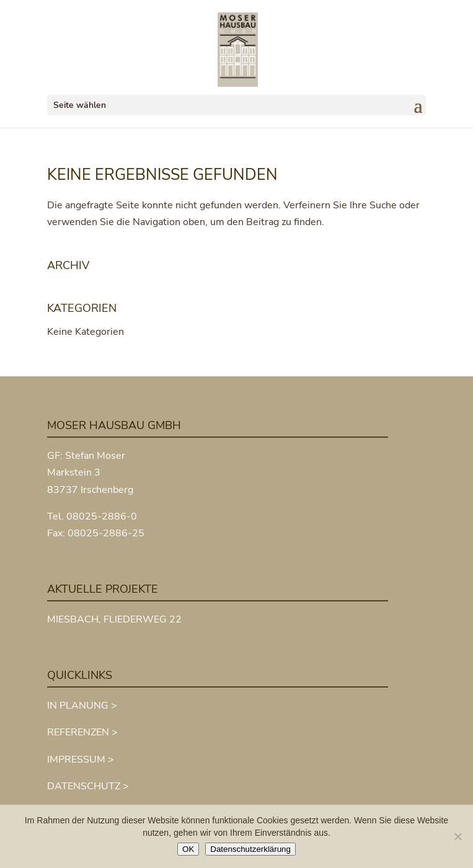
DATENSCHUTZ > (88, 786)
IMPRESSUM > (81, 759)
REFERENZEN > (82, 732)
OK (188, 849)
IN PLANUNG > (82, 706)
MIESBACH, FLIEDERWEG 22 (114, 619)
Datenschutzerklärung (250, 849)
